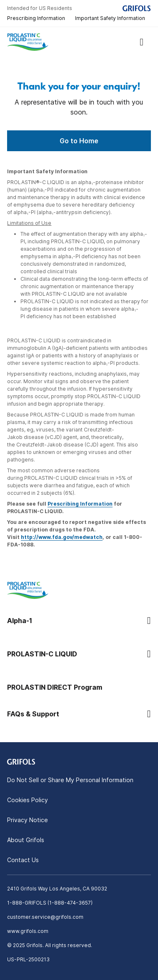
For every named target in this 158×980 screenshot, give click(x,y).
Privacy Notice (28, 820)
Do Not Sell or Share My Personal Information (70, 780)
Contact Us (23, 860)
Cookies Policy (28, 800)
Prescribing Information (36, 18)
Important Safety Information (110, 18)
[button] (79, 621)
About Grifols (26, 840)
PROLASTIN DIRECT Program (55, 687)
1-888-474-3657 (70, 903)
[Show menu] (142, 42)
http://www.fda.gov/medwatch (62, 537)
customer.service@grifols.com (45, 917)
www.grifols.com (28, 931)
